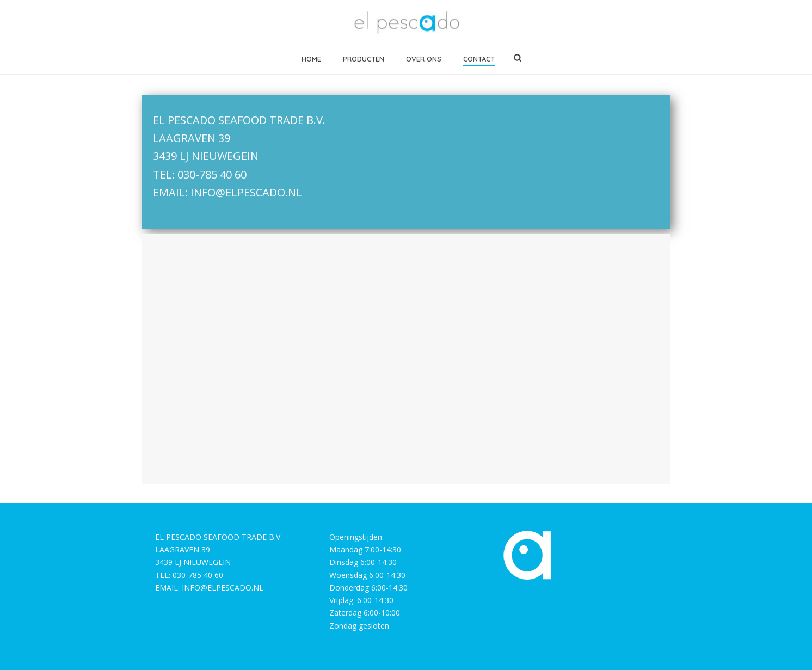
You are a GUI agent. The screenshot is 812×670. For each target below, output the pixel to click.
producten (364, 59)
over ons (424, 59)
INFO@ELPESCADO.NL (246, 192)
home (311, 59)
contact (479, 59)
